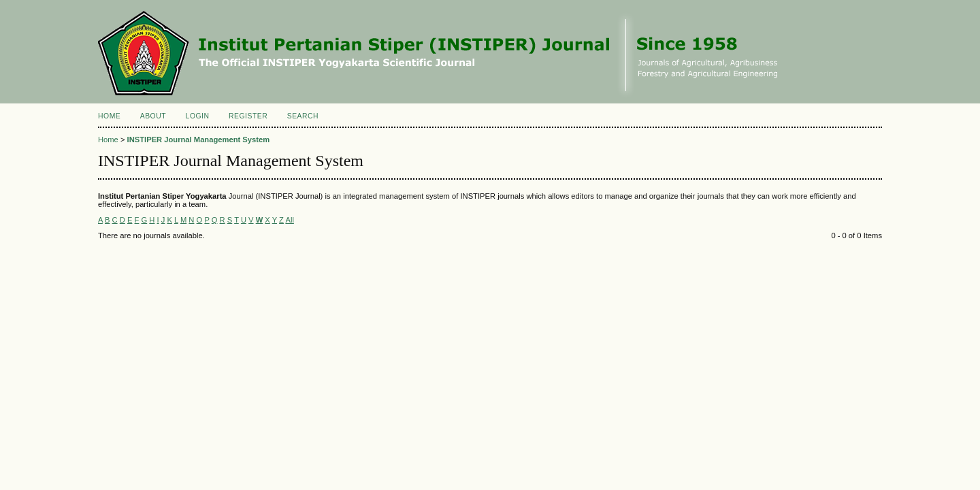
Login (198, 116)
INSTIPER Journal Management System (199, 140)
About (153, 116)
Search (303, 116)
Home (109, 116)
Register (248, 116)
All (289, 220)
